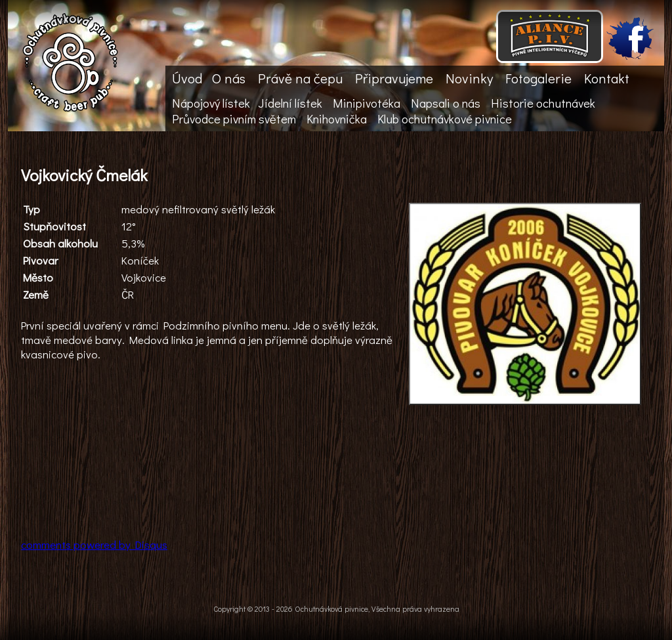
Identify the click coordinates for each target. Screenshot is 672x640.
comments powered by (94, 544)
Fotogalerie (538, 78)
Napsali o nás (446, 103)
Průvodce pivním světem (234, 119)
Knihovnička (337, 119)
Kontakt (607, 78)
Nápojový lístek (211, 103)
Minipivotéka (367, 103)
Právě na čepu (300, 78)
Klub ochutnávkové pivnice (445, 119)
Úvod (187, 78)
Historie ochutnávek (543, 103)
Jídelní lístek (290, 103)
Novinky (469, 78)
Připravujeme (394, 78)
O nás (229, 78)
